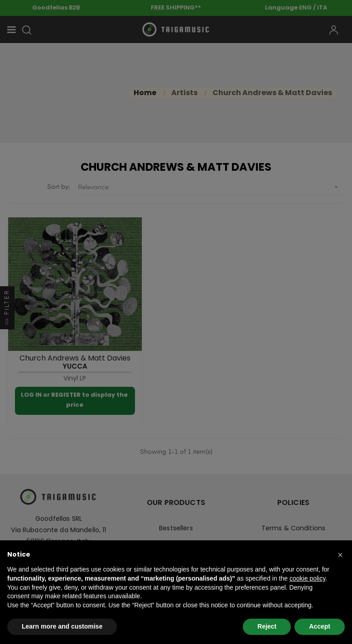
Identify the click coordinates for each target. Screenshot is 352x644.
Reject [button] (267, 626)
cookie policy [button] (307, 578)
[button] (340, 555)
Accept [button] (320, 626)
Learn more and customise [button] (62, 626)
